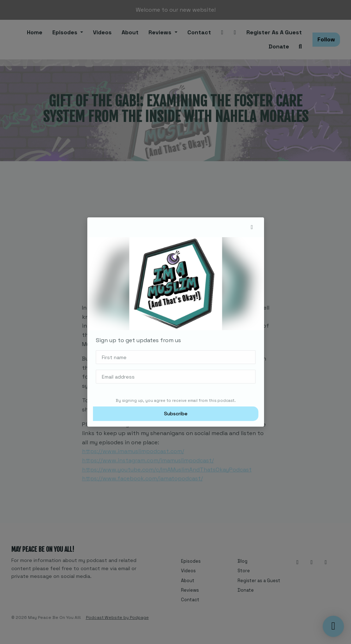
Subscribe (176, 414)
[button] (252, 227)
